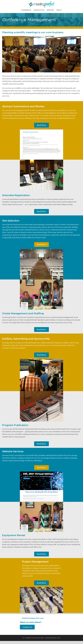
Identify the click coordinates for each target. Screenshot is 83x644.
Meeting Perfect (41, 4)
